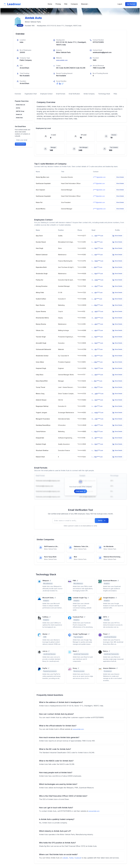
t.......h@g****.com (97, 436)
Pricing (58, 4)
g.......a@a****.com (97, 316)
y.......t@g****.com (97, 392)
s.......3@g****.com (97, 455)
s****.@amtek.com (99, 188)
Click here (81, 496)
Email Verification (81, 94)
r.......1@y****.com (97, 385)
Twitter (72, 862)
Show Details (120, 182)
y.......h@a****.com (97, 341)
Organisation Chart (32, 94)
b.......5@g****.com (97, 265)
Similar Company (98, 94)
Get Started (131, 4)
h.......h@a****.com (97, 373)
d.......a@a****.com (97, 322)
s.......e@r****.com (97, 259)
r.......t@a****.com (97, 272)
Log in (120, 4)
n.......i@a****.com (97, 411)
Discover (85, 4)
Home (50, 4)
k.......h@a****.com (97, 448)
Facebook (79, 862)
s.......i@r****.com (97, 303)
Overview (18, 94)
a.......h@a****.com (97, 347)
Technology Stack (115, 94)
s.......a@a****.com (97, 430)
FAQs (17, 98)
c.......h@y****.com (97, 253)
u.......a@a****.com (97, 379)
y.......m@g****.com (97, 417)
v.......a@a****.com (97, 335)
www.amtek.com (62, 60)
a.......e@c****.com (97, 240)
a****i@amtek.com (99, 194)
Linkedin (66, 862)
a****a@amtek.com (99, 213)
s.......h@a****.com (97, 278)
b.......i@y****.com (97, 354)
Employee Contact (50, 94)
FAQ (66, 4)
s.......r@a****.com (97, 360)
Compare (74, 4)
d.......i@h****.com (97, 442)
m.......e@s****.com (97, 423)
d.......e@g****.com (97, 284)
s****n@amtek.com (99, 182)
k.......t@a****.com (97, 246)
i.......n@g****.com (97, 366)
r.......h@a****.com (97, 461)
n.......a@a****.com (97, 328)
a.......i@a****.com (97, 297)
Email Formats (66, 94)
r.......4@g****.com (97, 310)
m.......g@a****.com (98, 398)
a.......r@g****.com (97, 291)
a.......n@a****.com (97, 404)
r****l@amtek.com (99, 207)
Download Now (20, 149)
